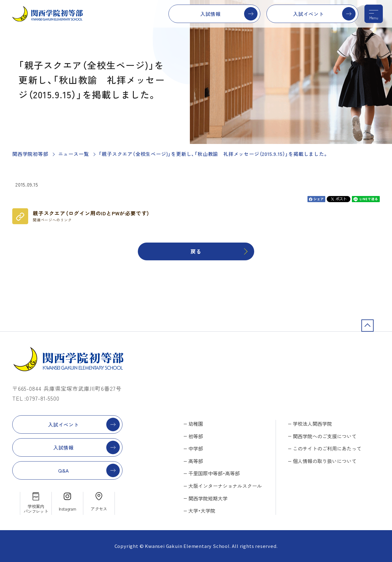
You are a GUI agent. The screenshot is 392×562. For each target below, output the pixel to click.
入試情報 (211, 14)
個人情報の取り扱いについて (325, 461)
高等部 (196, 461)
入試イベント (309, 14)
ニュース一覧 (74, 154)
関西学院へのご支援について (325, 436)
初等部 (196, 436)
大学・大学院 (202, 511)
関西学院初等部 (30, 154)
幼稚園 (196, 424)
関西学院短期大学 (208, 498)
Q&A (64, 470)
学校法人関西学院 (312, 424)
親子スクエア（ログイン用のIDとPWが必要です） (91, 216)
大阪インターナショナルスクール (225, 486)
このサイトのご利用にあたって (327, 448)
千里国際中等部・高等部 (214, 473)
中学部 (196, 448)
